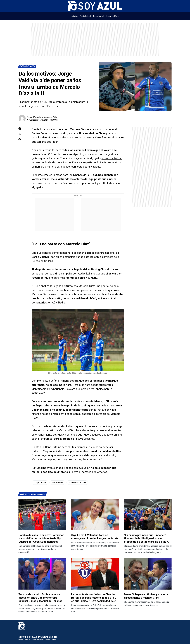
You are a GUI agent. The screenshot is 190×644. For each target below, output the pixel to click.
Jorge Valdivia (40, 482)
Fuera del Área (27, 66)
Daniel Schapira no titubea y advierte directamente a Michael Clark (146, 596)
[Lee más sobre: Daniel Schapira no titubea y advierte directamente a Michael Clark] (148, 574)
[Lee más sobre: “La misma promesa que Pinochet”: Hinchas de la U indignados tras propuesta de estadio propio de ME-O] (148, 515)
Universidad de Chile (77, 482)
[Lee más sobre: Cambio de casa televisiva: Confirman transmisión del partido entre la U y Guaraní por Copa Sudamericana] (42, 515)
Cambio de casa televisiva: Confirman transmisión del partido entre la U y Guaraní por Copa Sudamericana (41, 538)
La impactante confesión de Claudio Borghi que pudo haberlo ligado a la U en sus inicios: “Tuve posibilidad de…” (94, 598)
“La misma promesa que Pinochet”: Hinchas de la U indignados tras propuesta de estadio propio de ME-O (147, 538)
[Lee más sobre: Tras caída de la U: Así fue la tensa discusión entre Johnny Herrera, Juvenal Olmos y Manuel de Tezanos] (42, 574)
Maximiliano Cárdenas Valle (45, 117)
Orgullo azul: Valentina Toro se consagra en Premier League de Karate (95, 537)
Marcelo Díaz (57, 482)
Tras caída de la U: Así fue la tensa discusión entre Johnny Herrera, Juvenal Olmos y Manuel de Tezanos (40, 598)
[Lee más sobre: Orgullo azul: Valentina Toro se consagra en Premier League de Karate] (95, 515)
